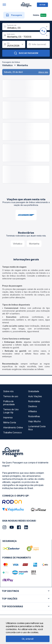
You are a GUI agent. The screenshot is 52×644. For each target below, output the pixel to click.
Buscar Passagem (26, 53)
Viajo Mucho (34, 421)
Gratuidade (34, 391)
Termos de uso (11, 396)
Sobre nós (8, 391)
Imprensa (8, 417)
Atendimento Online (13, 427)
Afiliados (33, 411)
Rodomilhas (34, 416)
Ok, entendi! (28, 639)
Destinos (33, 406)
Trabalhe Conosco (12, 432)
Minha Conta (10, 422)
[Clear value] (22, 44)
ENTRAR (42, 5)
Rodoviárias (34, 401)
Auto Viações (35, 396)
